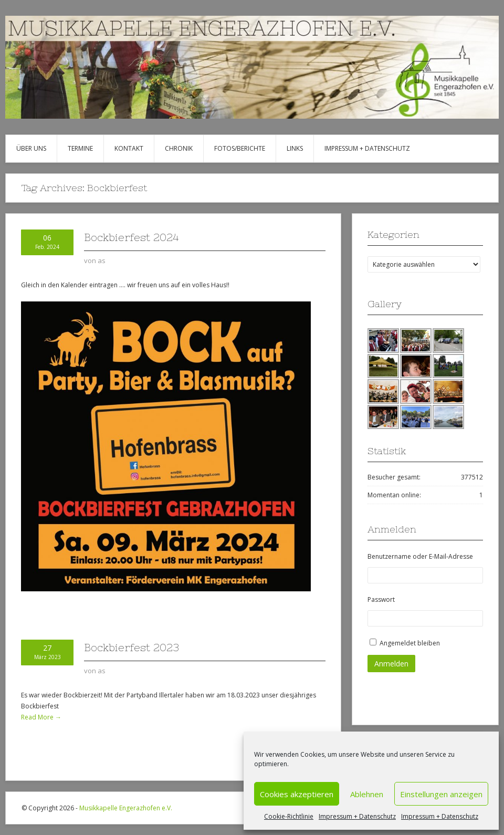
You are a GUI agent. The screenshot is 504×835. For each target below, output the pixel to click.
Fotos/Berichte (240, 148)
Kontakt (129, 148)
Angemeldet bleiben (410, 643)
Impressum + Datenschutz (357, 816)
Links (295, 148)
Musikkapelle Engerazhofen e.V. (126, 808)
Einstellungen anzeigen (441, 794)
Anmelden (391, 664)
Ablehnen (367, 794)
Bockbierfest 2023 (132, 647)
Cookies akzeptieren (297, 794)
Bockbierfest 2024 (131, 237)
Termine (80, 148)
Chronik (179, 148)
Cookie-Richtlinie (289, 816)
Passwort (381, 599)
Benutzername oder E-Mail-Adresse (420, 556)
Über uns (31, 148)
